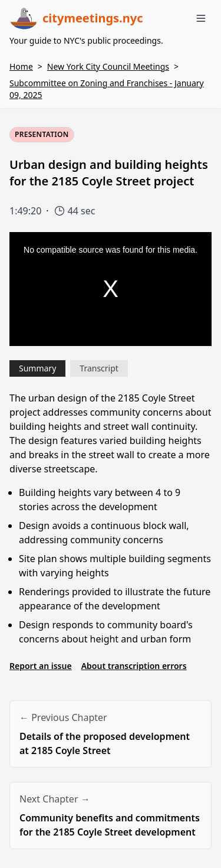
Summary (37, 368)
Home (21, 66)
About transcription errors (134, 666)
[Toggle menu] (201, 18)
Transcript (99, 368)
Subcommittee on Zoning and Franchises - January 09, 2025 (107, 89)
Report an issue (41, 666)
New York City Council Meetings (108, 66)
